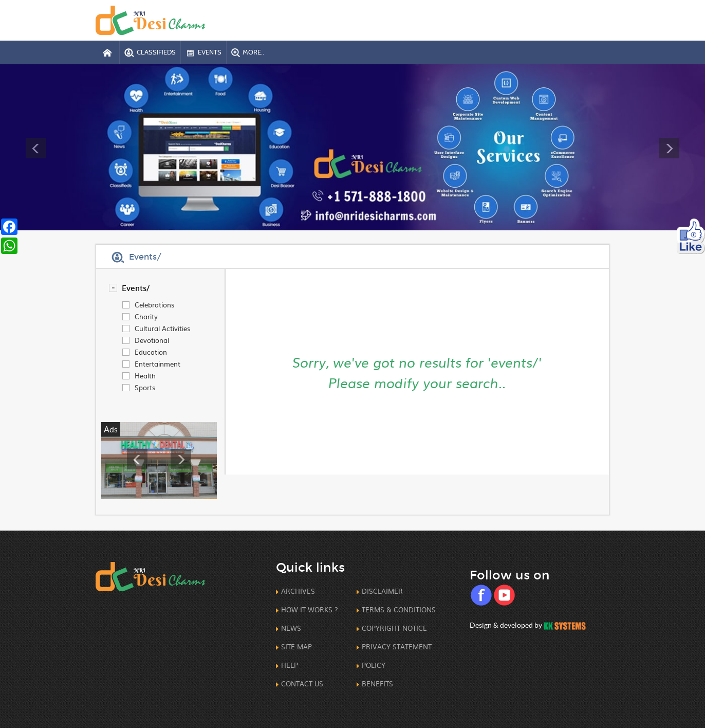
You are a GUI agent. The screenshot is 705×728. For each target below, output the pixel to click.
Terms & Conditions (399, 609)
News (291, 628)
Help (290, 665)
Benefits (377, 684)
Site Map (296, 647)
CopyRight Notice (394, 628)
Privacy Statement (397, 647)
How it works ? (310, 609)
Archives (298, 591)
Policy (374, 665)
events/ (136, 288)
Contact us (302, 684)
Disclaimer (382, 591)
